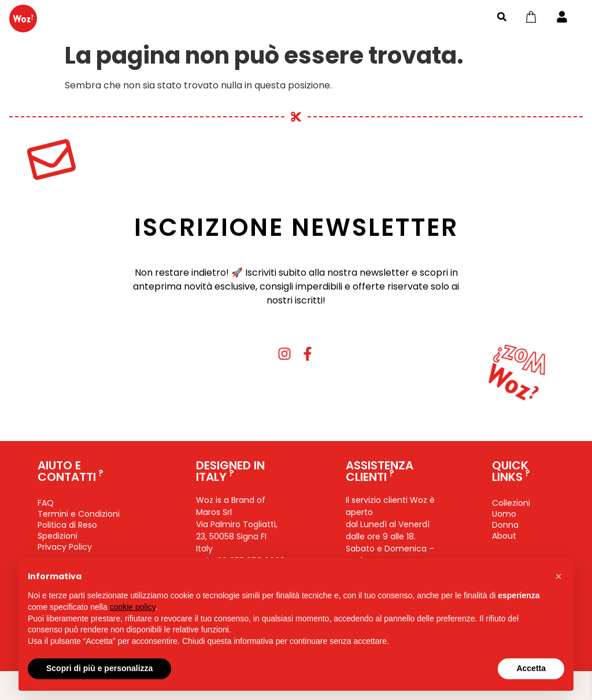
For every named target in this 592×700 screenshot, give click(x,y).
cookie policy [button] (133, 607)
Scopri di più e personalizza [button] (99, 668)
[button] (558, 576)
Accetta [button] (531, 668)
